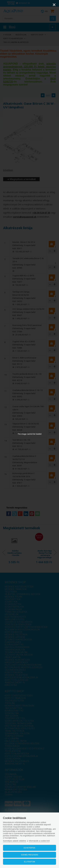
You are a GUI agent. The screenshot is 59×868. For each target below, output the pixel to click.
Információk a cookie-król (39, 841)
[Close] (54, 5)
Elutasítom (29, 862)
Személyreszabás (29, 855)
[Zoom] (46, 5)
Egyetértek (30, 848)
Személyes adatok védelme (15, 841)
